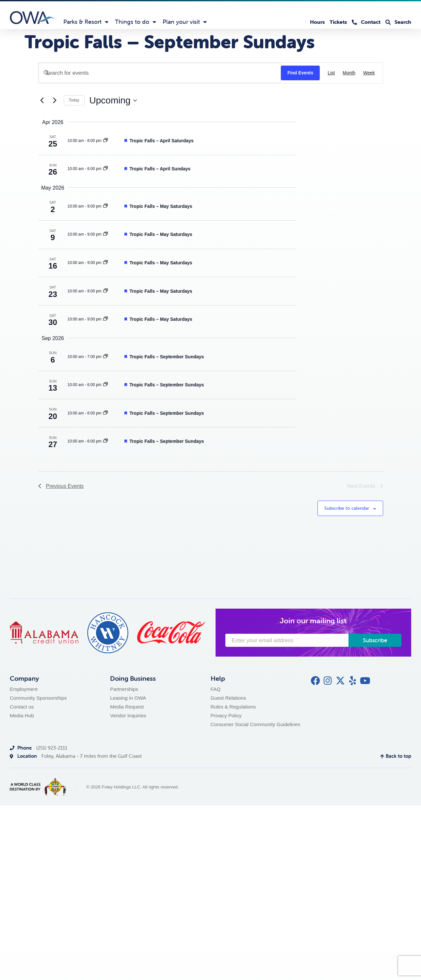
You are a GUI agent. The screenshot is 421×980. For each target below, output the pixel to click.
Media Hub (22, 716)
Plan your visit (185, 22)
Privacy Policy (226, 716)
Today (74, 100)
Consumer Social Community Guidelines (256, 724)
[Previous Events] (42, 101)
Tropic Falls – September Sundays (167, 357)
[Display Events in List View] (331, 73)
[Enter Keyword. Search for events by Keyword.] (160, 73)
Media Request (127, 707)
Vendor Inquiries (128, 716)
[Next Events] (55, 101)
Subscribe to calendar (347, 508)
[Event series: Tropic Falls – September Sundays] (105, 141)
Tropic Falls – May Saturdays (161, 206)
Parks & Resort (86, 22)
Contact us (22, 707)
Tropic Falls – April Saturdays (161, 141)
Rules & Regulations (233, 707)
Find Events (300, 73)
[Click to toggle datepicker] (113, 101)
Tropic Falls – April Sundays (160, 169)
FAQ (216, 689)
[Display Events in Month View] (349, 73)
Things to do (136, 22)
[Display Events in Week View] (369, 73)
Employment (24, 689)
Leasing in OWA (128, 698)
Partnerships (124, 689)
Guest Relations (228, 698)
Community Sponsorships (38, 698)
